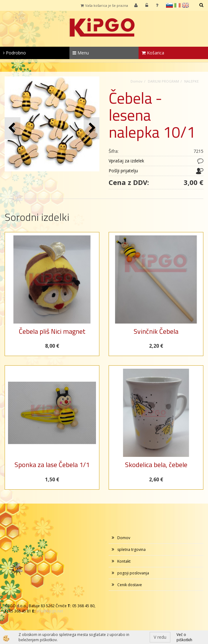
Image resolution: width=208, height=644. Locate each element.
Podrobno (15, 53)
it (177, 5)
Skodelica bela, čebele (156, 465)
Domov (137, 81)
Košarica (153, 53)
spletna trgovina (131, 550)
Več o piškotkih (184, 637)
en (185, 5)
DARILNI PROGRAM (163, 81)
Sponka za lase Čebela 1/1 (52, 465)
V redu (160, 637)
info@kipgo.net (50, 611)
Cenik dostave (130, 585)
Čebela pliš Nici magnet (52, 331)
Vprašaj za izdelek (126, 161)
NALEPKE (191, 81)
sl (169, 5)
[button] (92, 128)
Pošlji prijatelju (123, 171)
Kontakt (124, 561)
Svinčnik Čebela (156, 331)
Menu (81, 53)
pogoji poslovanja (133, 573)
